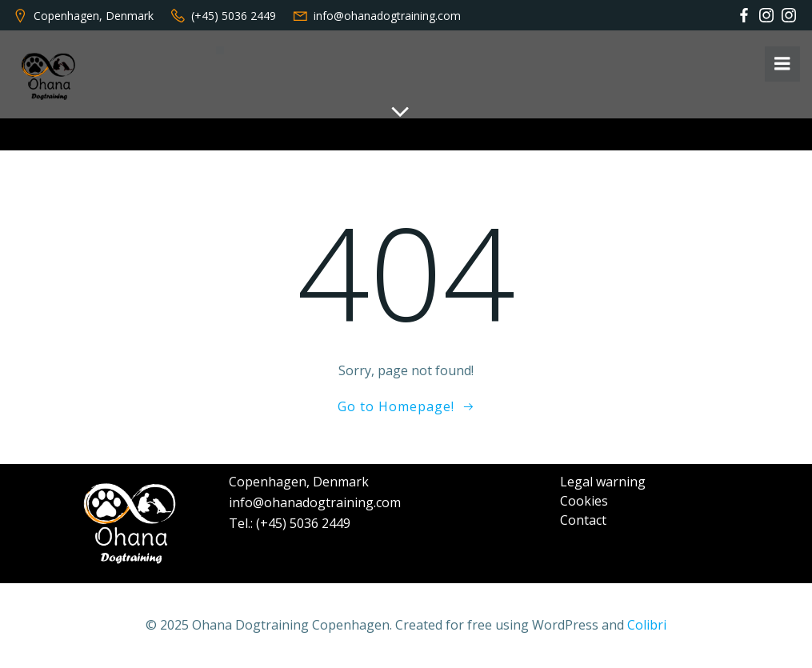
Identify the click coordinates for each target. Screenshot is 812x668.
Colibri (647, 625)
